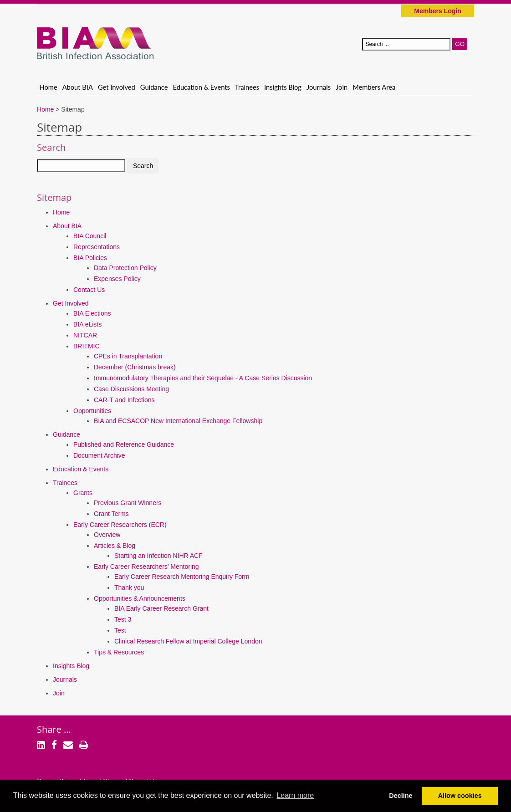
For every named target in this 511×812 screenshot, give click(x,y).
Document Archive (99, 455)
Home (49, 87)
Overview (107, 535)
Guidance (154, 87)
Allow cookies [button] (460, 796)
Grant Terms (111, 514)
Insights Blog (283, 87)
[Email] (68, 746)
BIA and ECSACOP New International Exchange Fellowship (178, 421)
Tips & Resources (119, 652)
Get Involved (117, 87)
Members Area (374, 87)
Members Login (437, 11)
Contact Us (89, 290)
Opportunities (92, 411)
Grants (83, 493)
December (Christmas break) (135, 367)
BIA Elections (92, 313)
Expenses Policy (117, 279)
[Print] (84, 746)
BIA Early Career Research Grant (161, 608)
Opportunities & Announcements (140, 598)
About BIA (78, 87)
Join (342, 87)
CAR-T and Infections (124, 400)
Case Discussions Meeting (131, 389)
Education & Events (202, 87)
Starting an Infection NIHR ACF (158, 556)
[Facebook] (54, 746)
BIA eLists (87, 324)
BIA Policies (90, 258)
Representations (97, 247)
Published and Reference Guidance (124, 444)
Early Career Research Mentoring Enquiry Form (182, 577)
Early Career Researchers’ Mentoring (146, 567)
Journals (319, 87)
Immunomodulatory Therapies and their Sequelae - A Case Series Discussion (203, 378)
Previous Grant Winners (128, 503)
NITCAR (85, 335)
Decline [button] (401, 796)
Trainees (247, 87)
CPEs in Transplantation (128, 356)
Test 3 (123, 619)
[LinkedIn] (41, 746)
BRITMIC (87, 346)
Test (120, 630)
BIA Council (90, 236)
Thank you (129, 587)
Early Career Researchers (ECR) (120, 525)
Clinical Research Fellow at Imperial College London (188, 641)
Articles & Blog (115, 546)
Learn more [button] (295, 795)
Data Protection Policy (125, 268)
